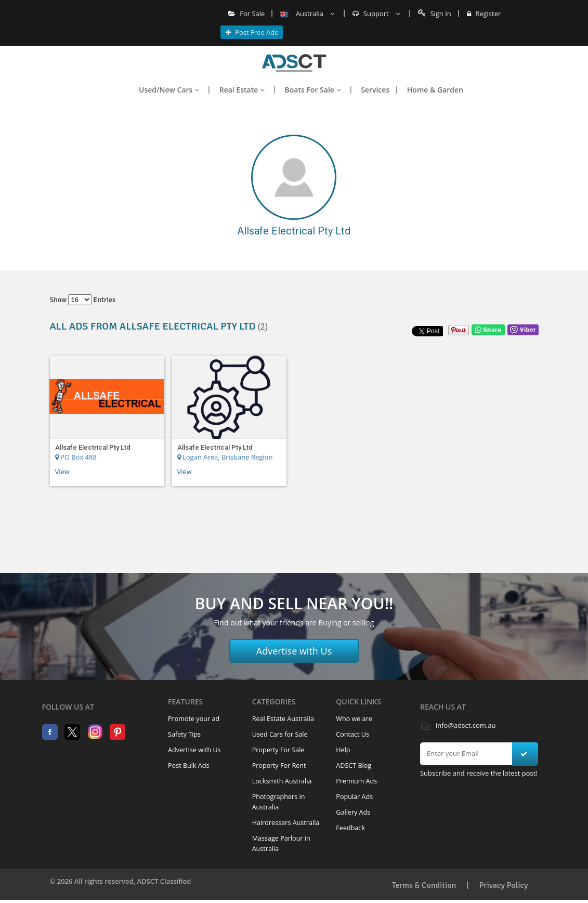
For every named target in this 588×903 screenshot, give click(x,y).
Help (343, 750)
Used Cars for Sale (280, 734)
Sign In (435, 14)
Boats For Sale (313, 90)
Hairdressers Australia (286, 823)
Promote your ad (194, 719)
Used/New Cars (169, 90)
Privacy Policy (504, 885)
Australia (307, 14)
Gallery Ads (353, 812)
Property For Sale (278, 750)
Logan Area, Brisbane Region (225, 457)
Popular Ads (354, 797)
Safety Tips (184, 734)
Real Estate (242, 90)
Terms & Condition (424, 885)
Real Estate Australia (283, 719)
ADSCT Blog (354, 765)
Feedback (350, 828)
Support (376, 14)
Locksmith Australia (282, 781)
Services (375, 90)
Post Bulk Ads (189, 765)
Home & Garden (435, 90)
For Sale (247, 14)
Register (484, 14)
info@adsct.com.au (466, 725)
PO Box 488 (76, 457)
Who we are (354, 719)
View (62, 472)
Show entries (83, 300)
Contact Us (352, 734)
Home (294, 63)
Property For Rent (279, 765)
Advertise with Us (294, 651)
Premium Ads (356, 781)
